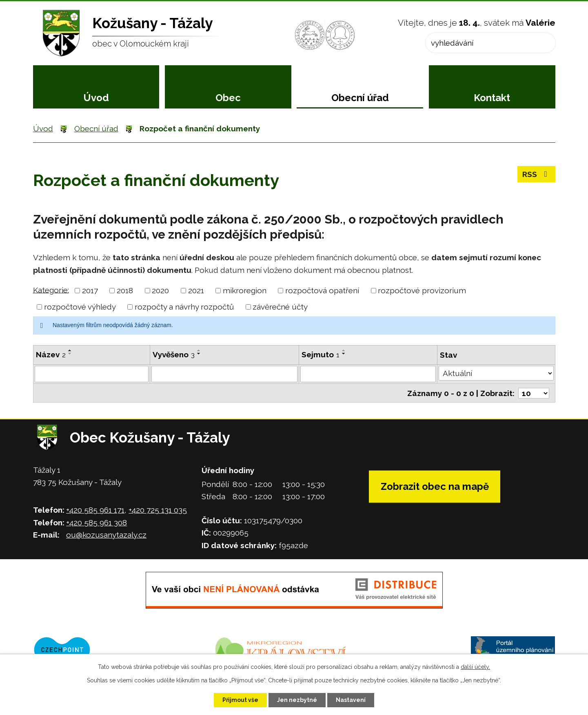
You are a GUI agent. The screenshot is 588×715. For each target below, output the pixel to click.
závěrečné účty (280, 307)
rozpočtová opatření (322, 290)
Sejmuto (321, 354)
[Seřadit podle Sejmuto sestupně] (344, 354)
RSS (536, 174)
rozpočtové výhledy (80, 307)
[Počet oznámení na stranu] (534, 393)
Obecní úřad (360, 98)
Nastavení (351, 700)
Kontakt (492, 98)
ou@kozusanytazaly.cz (106, 535)
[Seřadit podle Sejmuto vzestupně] (344, 350)
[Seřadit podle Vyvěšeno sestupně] (199, 354)
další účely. (475, 667)
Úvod (96, 98)
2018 (125, 290)
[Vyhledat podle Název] (92, 374)
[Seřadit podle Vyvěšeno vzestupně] (199, 350)
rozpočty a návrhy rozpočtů (184, 307)
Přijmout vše (240, 700)
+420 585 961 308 (97, 522)
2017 (90, 290)
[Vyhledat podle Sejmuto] (368, 374)
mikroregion (245, 290)
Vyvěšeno (174, 354)
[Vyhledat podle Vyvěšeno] (224, 374)
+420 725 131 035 (158, 510)
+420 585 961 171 (95, 510)
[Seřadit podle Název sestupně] (70, 354)
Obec (228, 98)
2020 (160, 290)
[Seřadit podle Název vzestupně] (70, 350)
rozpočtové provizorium (422, 290)
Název (51, 354)
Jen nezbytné (297, 700)
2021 (196, 290)
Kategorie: (51, 290)
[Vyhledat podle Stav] (496, 373)
